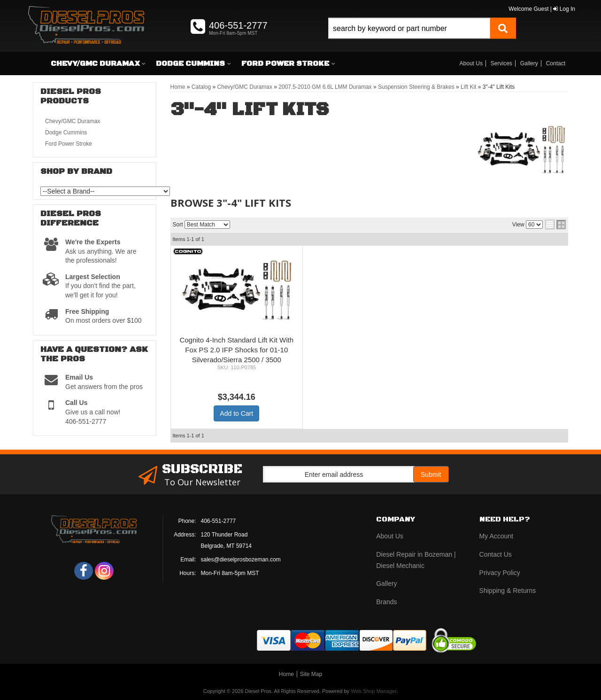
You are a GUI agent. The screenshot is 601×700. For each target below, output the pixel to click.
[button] (422, 39)
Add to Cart (236, 413)
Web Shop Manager (374, 691)
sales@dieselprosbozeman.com (241, 560)
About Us (471, 63)
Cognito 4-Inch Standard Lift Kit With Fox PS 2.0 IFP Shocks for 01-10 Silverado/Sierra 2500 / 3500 (236, 350)
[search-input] (409, 28)
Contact (556, 63)
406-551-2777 (219, 521)
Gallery (529, 63)
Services (501, 63)
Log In (564, 9)
